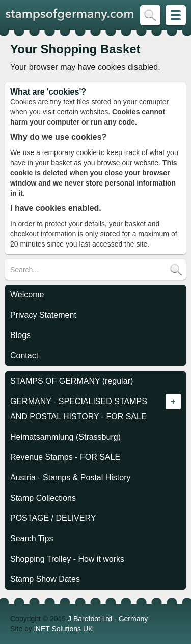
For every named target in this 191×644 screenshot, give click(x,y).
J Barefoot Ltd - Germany (108, 619)
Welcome (27, 295)
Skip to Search (150, 15)
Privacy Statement (43, 315)
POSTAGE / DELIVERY (53, 518)
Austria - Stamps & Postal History (71, 478)
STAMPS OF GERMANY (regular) (72, 381)
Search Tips (32, 539)
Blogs (20, 335)
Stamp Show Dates (45, 579)
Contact (24, 356)
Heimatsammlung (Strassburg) (65, 437)
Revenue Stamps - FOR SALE (65, 457)
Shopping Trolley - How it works (67, 559)
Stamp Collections (43, 498)
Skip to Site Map (176, 15)
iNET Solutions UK (64, 629)
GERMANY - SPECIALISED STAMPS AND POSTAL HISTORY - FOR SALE (79, 409)
